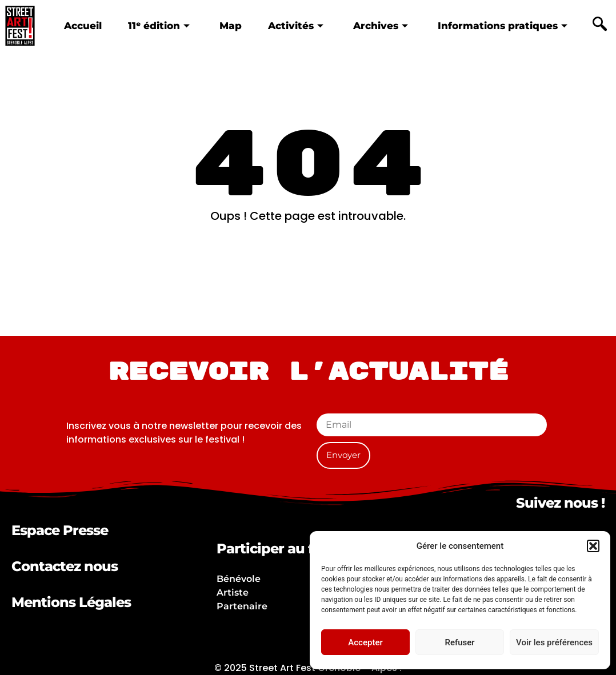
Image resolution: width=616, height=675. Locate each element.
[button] (593, 546)
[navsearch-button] (600, 26)
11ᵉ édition (158, 25)
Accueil (82, 25)
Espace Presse (60, 530)
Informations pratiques (503, 25)
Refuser (459, 642)
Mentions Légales (71, 602)
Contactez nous (65, 566)
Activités (296, 25)
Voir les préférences (554, 642)
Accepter (365, 642)
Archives (381, 25)
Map (230, 25)
